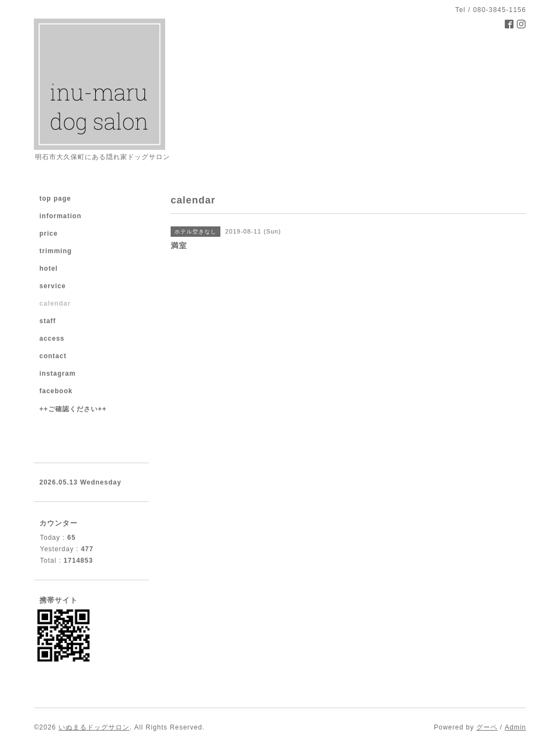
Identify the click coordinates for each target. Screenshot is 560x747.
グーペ (487, 727)
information (60, 216)
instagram (57, 373)
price (49, 234)
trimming (56, 251)
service (52, 286)
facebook (56, 391)
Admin (515, 727)
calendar (55, 304)
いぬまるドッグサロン (94, 727)
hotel (49, 269)
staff (48, 321)
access (52, 339)
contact (53, 356)
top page (55, 199)
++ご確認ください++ (73, 409)
